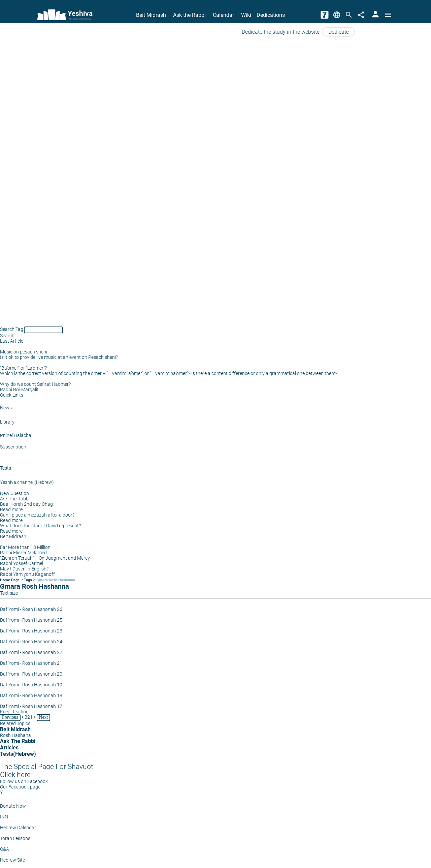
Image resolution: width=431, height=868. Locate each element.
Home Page (10, 580)
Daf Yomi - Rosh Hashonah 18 (31, 695)
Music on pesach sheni (24, 352)
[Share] (361, 15)
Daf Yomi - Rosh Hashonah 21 (31, 663)
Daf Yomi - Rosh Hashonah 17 (31, 706)
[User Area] (375, 15)
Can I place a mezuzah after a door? (37, 515)
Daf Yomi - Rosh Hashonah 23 (31, 631)
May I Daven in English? (24, 569)
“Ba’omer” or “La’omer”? (23, 368)
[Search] (349, 15)
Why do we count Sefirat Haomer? (35, 384)
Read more (11, 509)
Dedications (271, 15)
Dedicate (339, 32)
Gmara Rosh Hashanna (56, 580)
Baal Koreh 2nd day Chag (26, 504)
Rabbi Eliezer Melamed (23, 553)
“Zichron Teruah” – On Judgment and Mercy (45, 558)
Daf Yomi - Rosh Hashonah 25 (31, 620)
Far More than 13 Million (25, 547)
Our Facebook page (20, 787)
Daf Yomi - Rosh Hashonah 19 (31, 685)
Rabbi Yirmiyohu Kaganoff (27, 574)
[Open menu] (388, 15)
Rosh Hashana (15, 735)
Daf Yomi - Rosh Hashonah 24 (31, 642)
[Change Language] (337, 15)
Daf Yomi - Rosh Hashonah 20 (31, 674)
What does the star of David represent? (40, 526)
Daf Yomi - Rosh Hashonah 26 (31, 609)
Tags (28, 580)
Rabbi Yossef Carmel (22, 563)
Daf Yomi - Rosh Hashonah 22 (31, 652)
